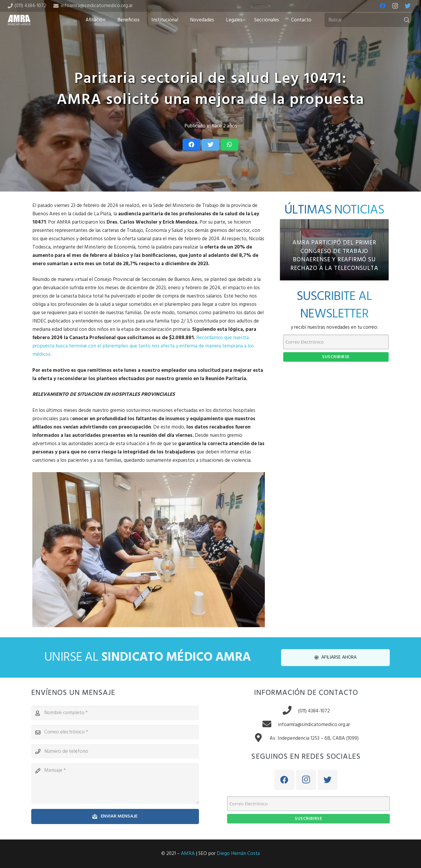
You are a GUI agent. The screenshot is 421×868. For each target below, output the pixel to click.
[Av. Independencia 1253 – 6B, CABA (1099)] (267, 739)
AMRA (188, 854)
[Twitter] (408, 6)
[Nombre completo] (110, 713)
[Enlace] (19, 20)
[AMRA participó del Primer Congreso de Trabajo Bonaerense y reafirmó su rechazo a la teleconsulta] (334, 250)
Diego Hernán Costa (238, 854)
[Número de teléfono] (110, 752)
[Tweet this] (210, 145)
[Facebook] (383, 6)
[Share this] (191, 145)
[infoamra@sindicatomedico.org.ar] (275, 725)
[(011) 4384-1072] (295, 711)
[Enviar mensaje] (110, 816)
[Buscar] (369, 20)
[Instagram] (395, 6)
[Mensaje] (110, 784)
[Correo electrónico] (110, 732)
